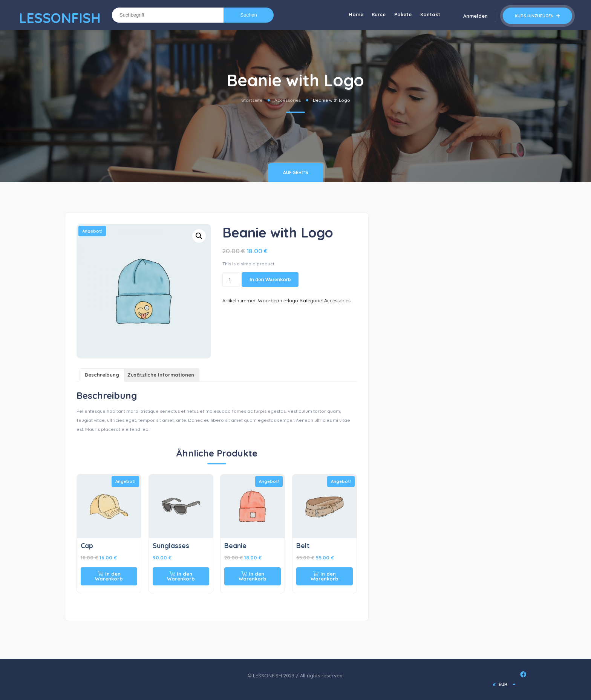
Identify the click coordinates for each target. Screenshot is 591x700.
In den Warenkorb (270, 280)
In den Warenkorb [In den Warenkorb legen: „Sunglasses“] (181, 576)
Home (351, 15)
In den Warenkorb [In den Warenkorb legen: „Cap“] (109, 576)
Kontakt (429, 15)
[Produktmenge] (231, 280)
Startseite (252, 100)
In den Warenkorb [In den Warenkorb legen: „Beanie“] (253, 576)
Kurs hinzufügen (537, 16)
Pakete (401, 15)
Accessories (288, 100)
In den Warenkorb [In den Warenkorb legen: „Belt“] (325, 576)
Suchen (249, 15)
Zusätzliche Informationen (161, 375)
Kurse (376, 15)
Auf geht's (296, 172)
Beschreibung (102, 375)
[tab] (102, 375)
